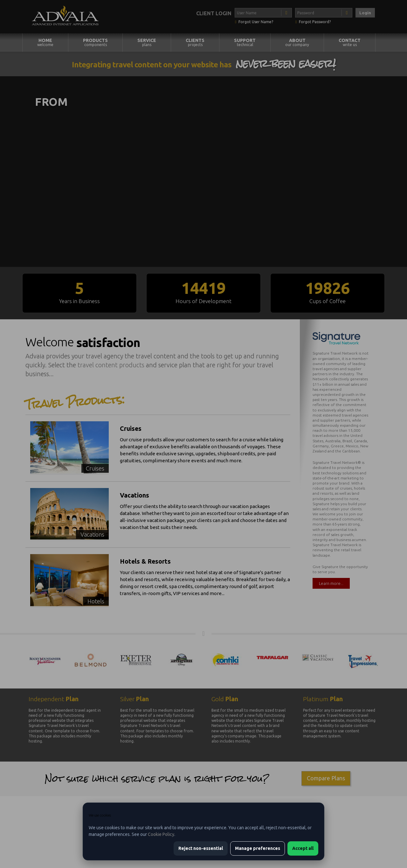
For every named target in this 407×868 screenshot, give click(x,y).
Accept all (303, 848)
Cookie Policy (161, 834)
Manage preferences (258, 848)
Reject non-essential (201, 848)
